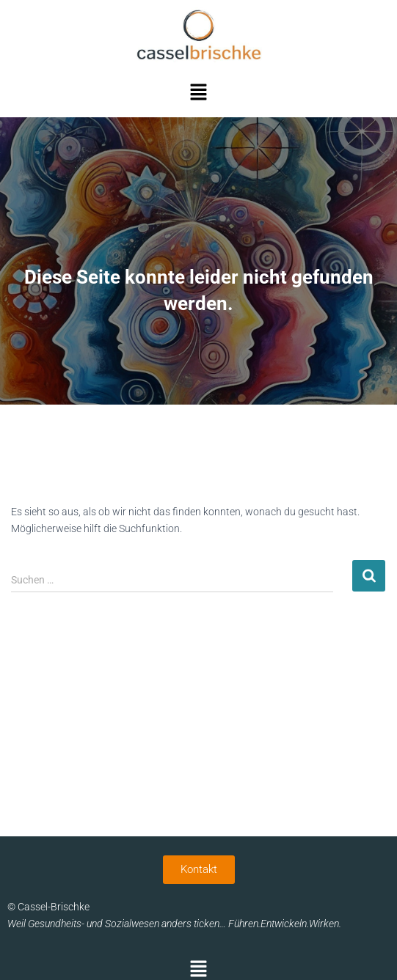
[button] (198, 93)
